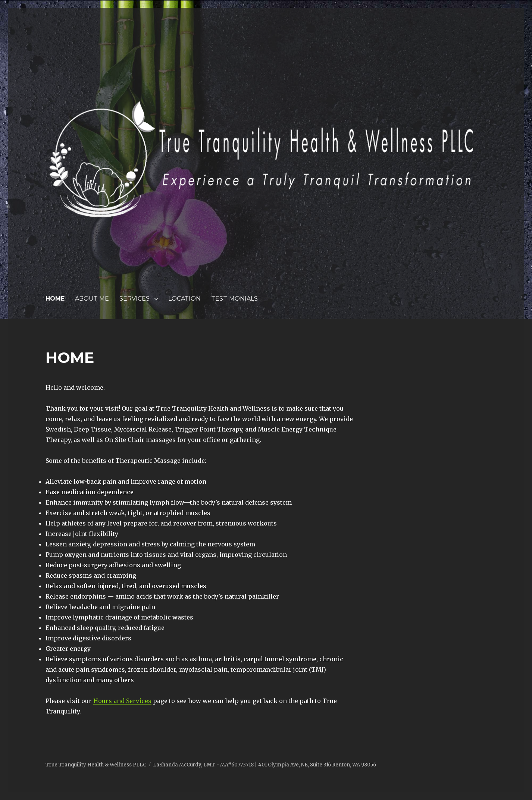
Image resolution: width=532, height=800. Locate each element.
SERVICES (134, 299)
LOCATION (184, 299)
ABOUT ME (92, 299)
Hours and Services (122, 701)
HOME (55, 299)
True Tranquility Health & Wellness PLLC (96, 765)
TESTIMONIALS (234, 299)
